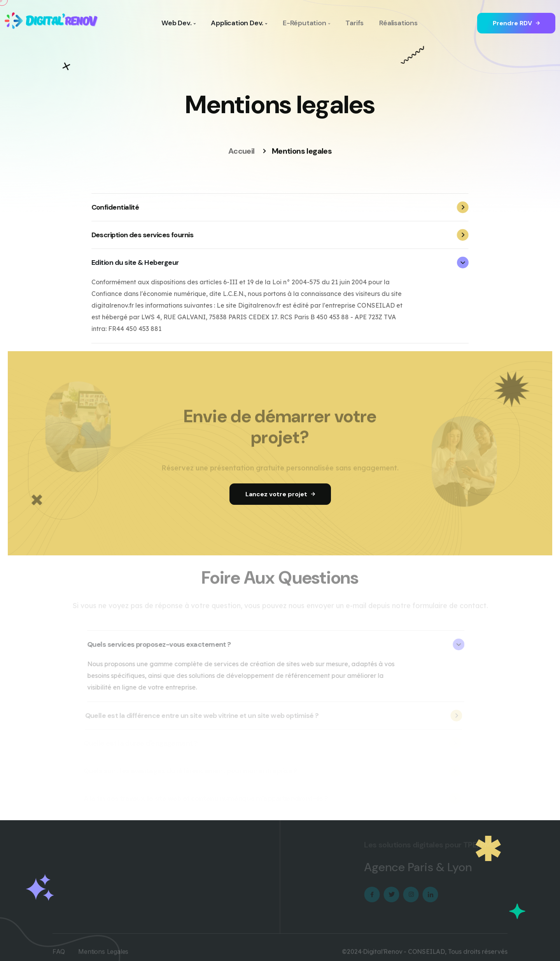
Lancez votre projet (280, 494)
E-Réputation (306, 23)
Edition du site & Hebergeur (280, 263)
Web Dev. (178, 23)
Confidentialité (279, 207)
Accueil (241, 152)
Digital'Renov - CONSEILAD (404, 955)
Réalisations (398, 23)
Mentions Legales (103, 955)
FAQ (59, 955)
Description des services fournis (279, 235)
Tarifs (354, 23)
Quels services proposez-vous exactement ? (272, 644)
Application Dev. (239, 23)
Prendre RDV (516, 23)
